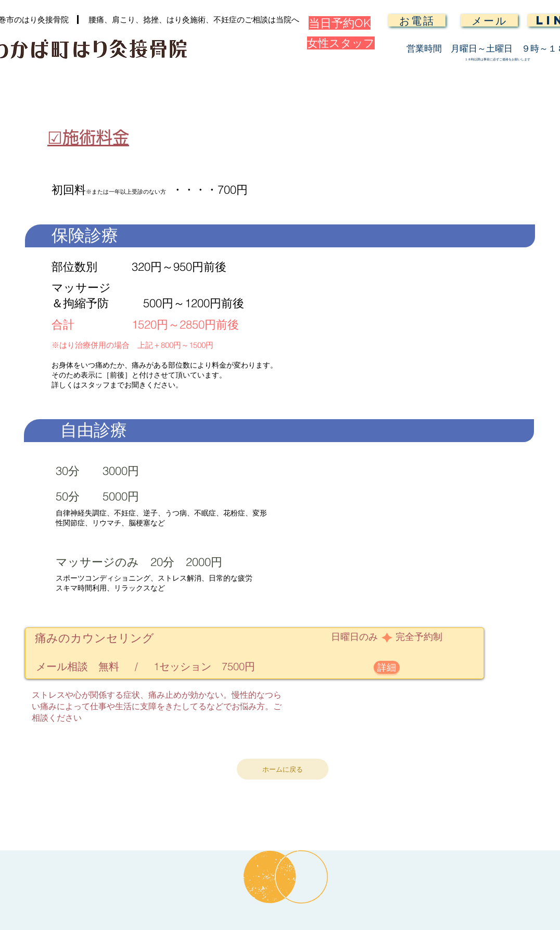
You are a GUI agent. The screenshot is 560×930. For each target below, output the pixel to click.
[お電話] (417, 20)
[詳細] (387, 667)
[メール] (489, 20)
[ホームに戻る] (283, 769)
